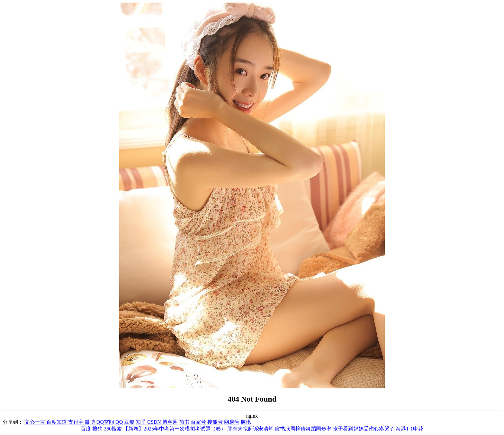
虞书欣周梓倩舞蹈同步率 (303, 429)
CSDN (154, 422)
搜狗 (97, 429)
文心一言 (35, 422)
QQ (119, 422)
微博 (90, 422)
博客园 (170, 422)
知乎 (141, 422)
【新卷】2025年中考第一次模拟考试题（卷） (175, 429)
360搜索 (113, 429)
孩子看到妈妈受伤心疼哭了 (364, 429)
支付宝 (76, 422)
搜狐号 (215, 422)
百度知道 (57, 422)
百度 (86, 429)
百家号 (198, 422)
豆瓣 (129, 422)
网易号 (232, 422)
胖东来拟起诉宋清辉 (250, 429)
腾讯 (246, 422)
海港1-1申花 (409, 429)
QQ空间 (105, 422)
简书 (184, 422)
